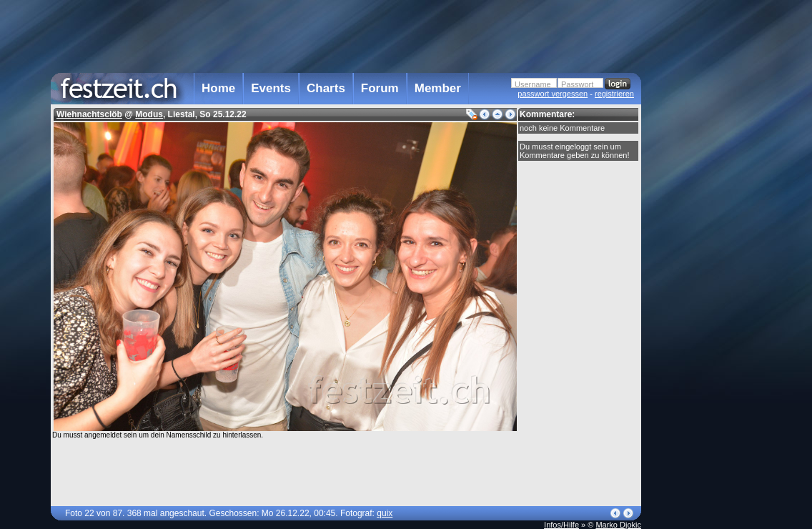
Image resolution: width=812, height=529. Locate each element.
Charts (326, 88)
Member (438, 88)
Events (271, 88)
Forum (380, 88)
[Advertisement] (704, 288)
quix (385, 513)
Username (533, 84)
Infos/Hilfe (561, 525)
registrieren (614, 94)
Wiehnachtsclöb (89, 114)
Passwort (577, 84)
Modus (149, 114)
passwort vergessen (553, 94)
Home (218, 88)
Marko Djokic (618, 525)
